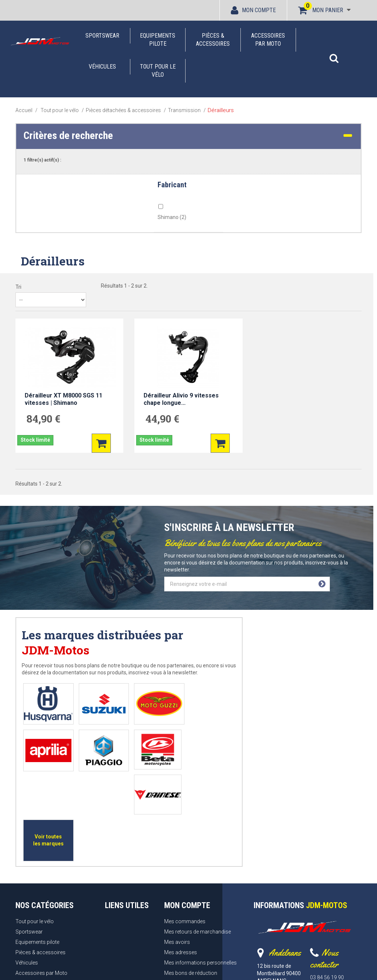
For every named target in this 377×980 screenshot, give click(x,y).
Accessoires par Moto (268, 40)
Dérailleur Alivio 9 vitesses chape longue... (181, 399)
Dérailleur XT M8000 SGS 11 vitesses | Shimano (64, 399)
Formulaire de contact (336, 892)
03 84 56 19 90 (327, 884)
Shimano (172, 217)
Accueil (24, 110)
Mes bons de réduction (191, 880)
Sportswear (102, 36)
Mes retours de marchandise (198, 838)
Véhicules (102, 67)
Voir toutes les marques (204, 748)
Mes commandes (185, 828)
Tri (18, 287)
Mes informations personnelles (200, 869)
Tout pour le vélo (158, 71)
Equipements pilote (158, 40)
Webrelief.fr (272, 967)
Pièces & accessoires (213, 40)
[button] (334, 55)
